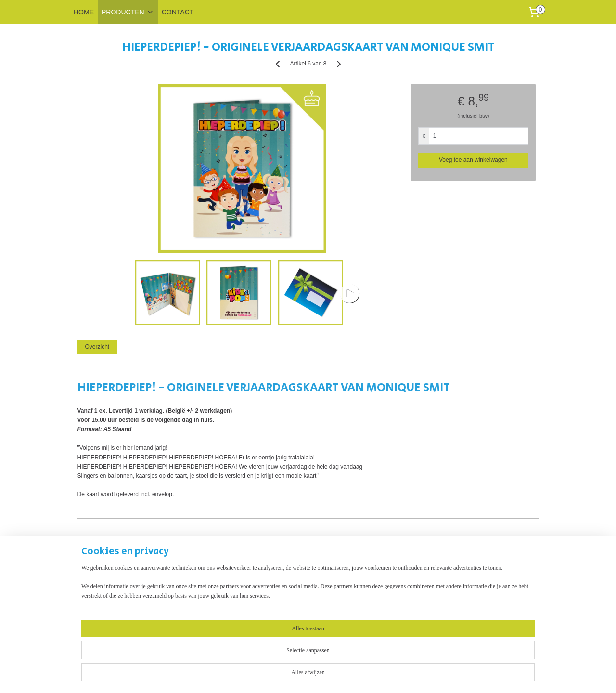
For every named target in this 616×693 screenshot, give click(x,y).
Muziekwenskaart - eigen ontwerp (117, 603)
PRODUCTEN (128, 12)
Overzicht (97, 347)
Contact (179, 603)
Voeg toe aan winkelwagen (473, 160)
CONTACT (178, 12)
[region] (244, 660)
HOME (84, 12)
